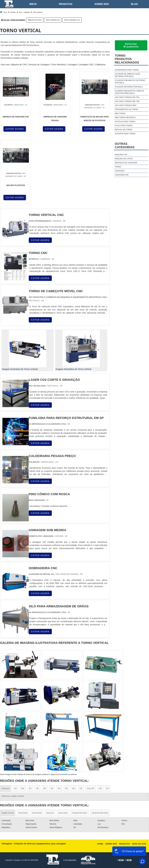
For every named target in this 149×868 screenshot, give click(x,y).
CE (81, 788)
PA (108, 788)
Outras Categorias (125, 145)
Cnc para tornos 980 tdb (127, 101)
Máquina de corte (124, 159)
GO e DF (90, 788)
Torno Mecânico (59, 65)
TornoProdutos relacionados (127, 59)
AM (100, 788)
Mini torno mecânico (125, 118)
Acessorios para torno (127, 70)
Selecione (6, 788)
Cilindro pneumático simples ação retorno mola (129, 92)
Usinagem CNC (86, 65)
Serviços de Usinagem (39, 65)
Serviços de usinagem (126, 163)
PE (66, 788)
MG (23, 788)
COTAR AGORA (15, 129)
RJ (15, 788)
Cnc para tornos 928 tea (127, 97)
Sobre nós (102, 4)
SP (37, 788)
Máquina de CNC (19, 65)
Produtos (66, 4)
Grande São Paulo (80, 813)
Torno (118, 167)
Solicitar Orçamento (131, 45)
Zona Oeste (37, 813)
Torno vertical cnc (53, 20)
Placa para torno (124, 126)
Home (100, 844)
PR (45, 788)
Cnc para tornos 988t (126, 105)
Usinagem (73, 65)
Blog (134, 4)
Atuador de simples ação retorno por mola (127, 75)
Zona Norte (23, 813)
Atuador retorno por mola (129, 87)
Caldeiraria (100, 65)
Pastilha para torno (125, 122)
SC (52, 788)
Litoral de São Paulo (100, 813)
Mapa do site (139, 844)
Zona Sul (50, 813)
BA (74, 788)
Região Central (8, 813)
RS (59, 788)
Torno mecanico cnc (72, 20)
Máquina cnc (121, 155)
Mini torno (120, 113)
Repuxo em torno (35, 20)
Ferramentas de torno (126, 109)
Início (33, 4)
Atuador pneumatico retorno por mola (130, 82)
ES (30, 788)
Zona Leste (63, 813)
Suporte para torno (125, 134)
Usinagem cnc (122, 175)
